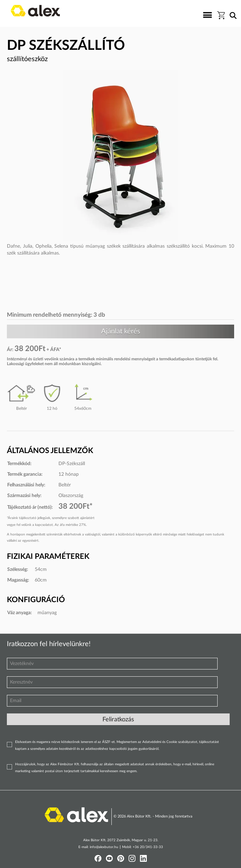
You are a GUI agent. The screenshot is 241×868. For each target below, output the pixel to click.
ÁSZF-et (108, 742)
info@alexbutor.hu (104, 847)
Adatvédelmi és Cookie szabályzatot (170, 742)
